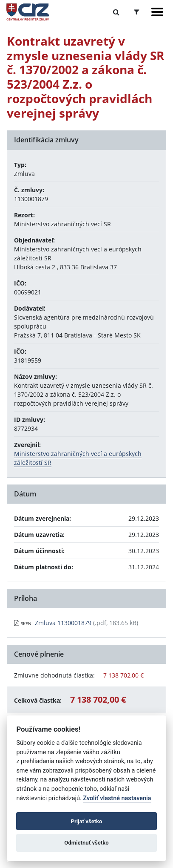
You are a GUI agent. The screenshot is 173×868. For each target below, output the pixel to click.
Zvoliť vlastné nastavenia (117, 798)
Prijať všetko (87, 821)
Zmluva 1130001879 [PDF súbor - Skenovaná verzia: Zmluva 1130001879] (63, 623)
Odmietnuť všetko (86, 843)
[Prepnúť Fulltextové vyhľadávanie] (116, 12)
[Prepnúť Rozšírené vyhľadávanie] (137, 12)
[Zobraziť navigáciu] (157, 12)
